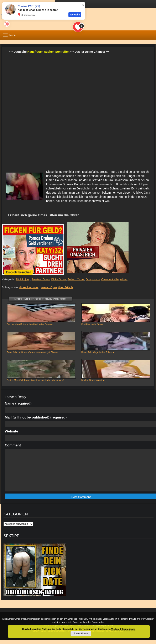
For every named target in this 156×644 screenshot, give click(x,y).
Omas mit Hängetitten (114, 279)
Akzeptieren (81, 634)
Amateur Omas (41, 279)
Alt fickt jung (23, 279)
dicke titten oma (29, 287)
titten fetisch (65, 287)
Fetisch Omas (76, 279)
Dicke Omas (59, 279)
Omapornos (93, 279)
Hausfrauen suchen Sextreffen (48, 52)
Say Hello (75, 14)
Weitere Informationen (123, 629)
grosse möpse (48, 287)
